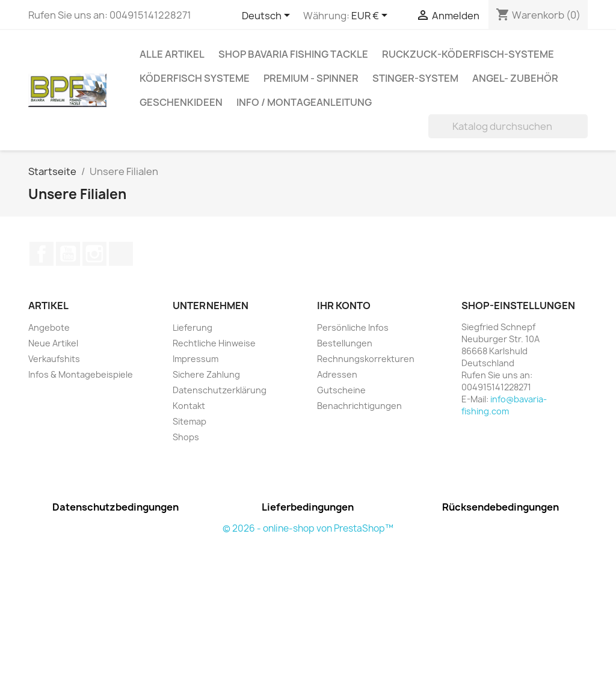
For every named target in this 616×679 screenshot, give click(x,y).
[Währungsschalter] (371, 16)
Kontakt (189, 406)
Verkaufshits (54, 359)
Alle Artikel (172, 54)
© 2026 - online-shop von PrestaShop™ (308, 528)
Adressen (337, 374)
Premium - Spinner (311, 78)
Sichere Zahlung (206, 374)
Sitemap (189, 421)
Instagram (94, 254)
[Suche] (508, 126)
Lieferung (192, 327)
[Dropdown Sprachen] (268, 16)
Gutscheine (341, 390)
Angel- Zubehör (515, 78)
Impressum (196, 359)
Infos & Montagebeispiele (81, 374)
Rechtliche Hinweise (214, 343)
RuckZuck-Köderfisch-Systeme (468, 54)
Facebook (42, 254)
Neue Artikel (53, 343)
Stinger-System (415, 78)
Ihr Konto (344, 306)
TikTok (121, 254)
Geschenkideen (181, 102)
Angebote (49, 327)
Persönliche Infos (353, 327)
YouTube (68, 254)
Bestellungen (345, 343)
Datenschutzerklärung (220, 390)
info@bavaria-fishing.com (504, 405)
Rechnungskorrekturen (366, 359)
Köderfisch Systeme (195, 78)
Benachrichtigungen (359, 406)
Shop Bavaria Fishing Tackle (293, 54)
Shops (186, 437)
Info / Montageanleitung (304, 102)
